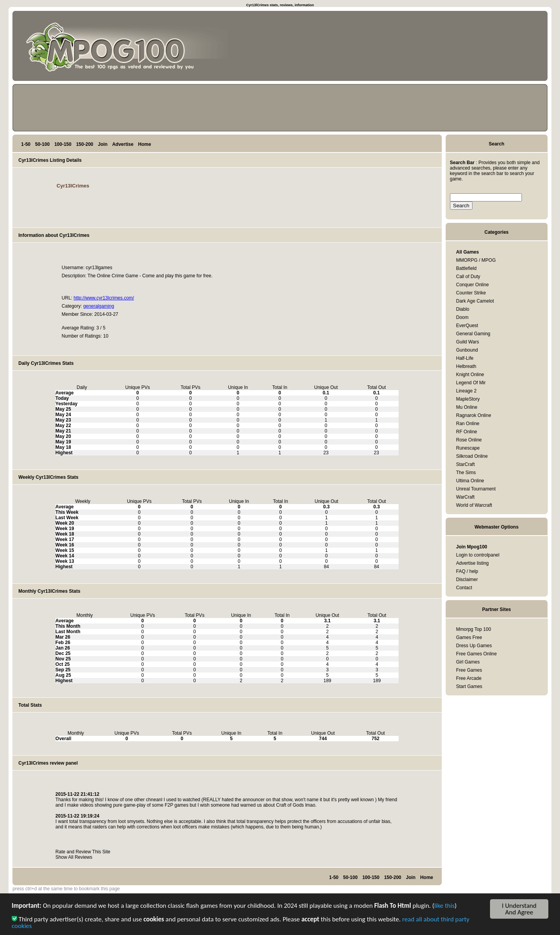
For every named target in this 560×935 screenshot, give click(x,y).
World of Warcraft (474, 505)
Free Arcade (469, 678)
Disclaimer (467, 580)
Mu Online (467, 407)
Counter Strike (471, 293)
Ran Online (468, 424)
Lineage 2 (466, 391)
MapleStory (468, 399)
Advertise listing (472, 563)
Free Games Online (477, 654)
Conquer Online (472, 285)
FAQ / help (467, 571)
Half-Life (465, 358)
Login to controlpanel (478, 555)
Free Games (469, 670)
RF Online (467, 432)
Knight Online (470, 375)
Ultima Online (470, 481)
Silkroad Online (472, 456)
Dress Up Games (474, 646)
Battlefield (466, 268)
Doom (462, 317)
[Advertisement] (509, 47)
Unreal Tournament (476, 489)
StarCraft (465, 464)
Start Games (469, 686)
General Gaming (473, 334)
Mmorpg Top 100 (474, 629)
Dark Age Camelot (475, 301)
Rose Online (469, 440)
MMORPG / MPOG (476, 260)
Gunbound (467, 350)
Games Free (469, 637)
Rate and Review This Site (83, 852)
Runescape (468, 448)
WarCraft (465, 497)
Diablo (463, 309)
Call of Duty (468, 277)
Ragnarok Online (474, 415)
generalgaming (99, 306)
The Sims (466, 473)
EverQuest (467, 326)
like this (444, 907)
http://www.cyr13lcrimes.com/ (104, 298)
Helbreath (466, 366)
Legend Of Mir (471, 383)
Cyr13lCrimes (73, 186)
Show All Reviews (74, 857)
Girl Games (468, 662)
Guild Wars (468, 342)
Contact (464, 588)
